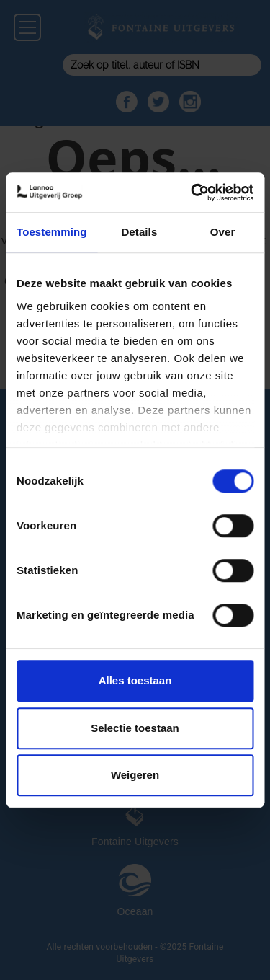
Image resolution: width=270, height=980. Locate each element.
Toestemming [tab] (52, 232)
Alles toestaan (135, 680)
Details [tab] (139, 232)
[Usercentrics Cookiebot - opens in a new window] (192, 193)
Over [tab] (223, 232)
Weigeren (135, 775)
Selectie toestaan (135, 728)
